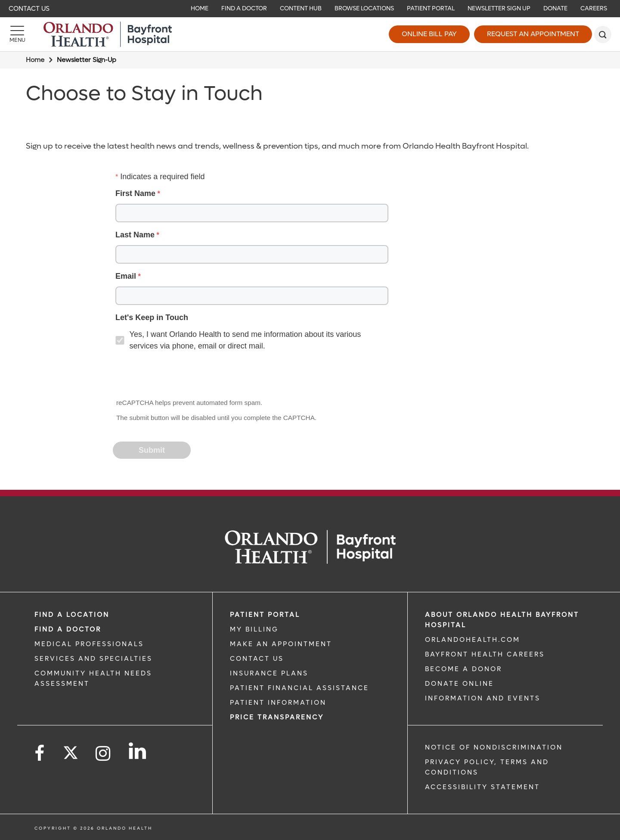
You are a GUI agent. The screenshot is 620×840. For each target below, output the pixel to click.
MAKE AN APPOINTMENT (281, 644)
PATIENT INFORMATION (278, 703)
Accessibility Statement (482, 787)
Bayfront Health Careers (485, 654)
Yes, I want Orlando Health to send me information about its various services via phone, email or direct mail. (245, 340)
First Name (135, 193)
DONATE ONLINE (459, 684)
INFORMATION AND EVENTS (483, 698)
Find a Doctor (68, 629)
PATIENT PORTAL (265, 615)
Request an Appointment (533, 34)
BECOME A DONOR (463, 669)
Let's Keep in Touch (152, 317)
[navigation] (310, 9)
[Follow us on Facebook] (40, 754)
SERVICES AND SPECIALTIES (93, 659)
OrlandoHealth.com (473, 640)
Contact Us (29, 9)
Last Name (135, 235)
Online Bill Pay (429, 34)
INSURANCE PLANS (269, 673)
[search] (603, 34)
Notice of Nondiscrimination (494, 747)
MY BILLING (254, 629)
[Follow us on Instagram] (104, 754)
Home (35, 60)
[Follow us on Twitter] (71, 750)
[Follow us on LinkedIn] (138, 751)
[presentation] (179, 376)
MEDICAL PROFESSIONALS (89, 644)
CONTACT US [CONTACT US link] (257, 659)
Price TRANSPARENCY (277, 717)
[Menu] (17, 34)
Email (126, 276)
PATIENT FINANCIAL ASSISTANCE (299, 688)
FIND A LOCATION (72, 615)
